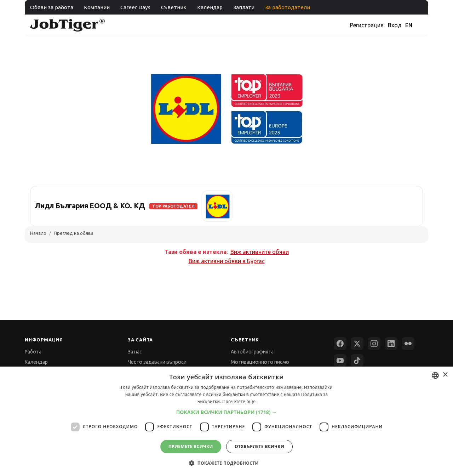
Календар (210, 7)
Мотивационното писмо (260, 362)
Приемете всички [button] (191, 446)
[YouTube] (340, 361)
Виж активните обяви (260, 252)
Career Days (135, 7)
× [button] (445, 375)
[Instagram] (374, 344)
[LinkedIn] (391, 344)
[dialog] (226, 421)
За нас (135, 352)
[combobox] (435, 375)
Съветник (174, 7)
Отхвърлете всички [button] (259, 446)
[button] (227, 412)
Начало (38, 233)
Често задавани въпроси (157, 362)
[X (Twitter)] (357, 344)
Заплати (244, 7)
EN (409, 25)
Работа (33, 352)
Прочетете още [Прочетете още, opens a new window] (239, 401)
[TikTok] (357, 361)
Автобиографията (252, 352)
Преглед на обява (74, 233)
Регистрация (367, 25)
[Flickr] (408, 344)
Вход (395, 25)
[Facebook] (340, 344)
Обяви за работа (52, 7)
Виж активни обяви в (227, 261)
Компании (97, 7)
